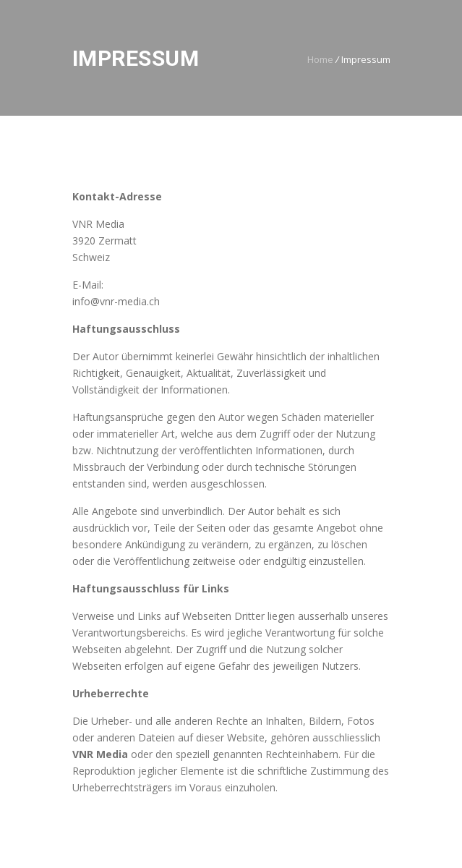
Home (320, 59)
